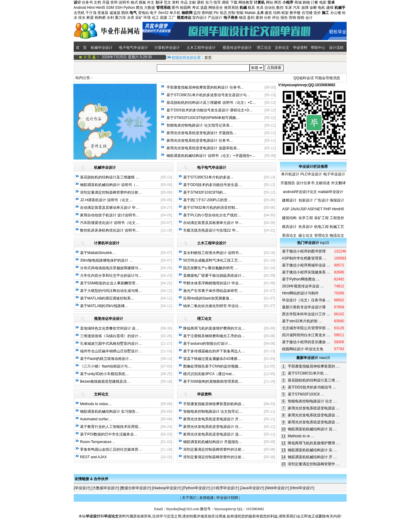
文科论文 (282, 48)
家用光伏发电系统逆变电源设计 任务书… (200, 141)
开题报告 (288, 183)
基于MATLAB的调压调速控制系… (107, 298)
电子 (153, 13)
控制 (232, 13)
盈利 (251, 18)
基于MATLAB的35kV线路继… (104, 306)
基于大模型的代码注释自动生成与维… (111, 291)
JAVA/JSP (299, 209)
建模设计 (289, 200)
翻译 (159, 2)
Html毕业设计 (302, 488)
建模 (330, 8)
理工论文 (264, 48)
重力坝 (120, 18)
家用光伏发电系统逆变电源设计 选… (213, 434)
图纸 (125, 13)
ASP (286, 209)
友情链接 (207, 498)
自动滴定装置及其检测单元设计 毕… (213, 223)
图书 (175, 8)
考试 (196, 8)
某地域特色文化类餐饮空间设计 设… (110, 328)
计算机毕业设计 (167, 48)
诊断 (313, 8)
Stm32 (163, 13)
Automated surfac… (96, 419)
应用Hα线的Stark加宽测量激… (208, 298)
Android (80, 8)
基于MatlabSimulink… (98, 253)
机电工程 (321, 227)
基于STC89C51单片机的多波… (208, 177)
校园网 (185, 8)
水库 (131, 18)
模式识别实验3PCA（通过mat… (209, 374)
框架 (285, 13)
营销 (292, 18)
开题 (106, 2)
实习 (209, 2)
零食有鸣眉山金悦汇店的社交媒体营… (111, 449)
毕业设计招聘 (227, 498)
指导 (217, 2)
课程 (200, 2)
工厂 (172, 18)
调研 (225, 2)
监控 (197, 13)
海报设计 (337, 200)
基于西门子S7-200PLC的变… (207, 200)
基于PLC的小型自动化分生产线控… (212, 215)
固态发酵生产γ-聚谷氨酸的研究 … (211, 268)
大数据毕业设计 (105, 488)
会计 (309, 18)
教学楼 (295, 13)
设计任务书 (305, 183)
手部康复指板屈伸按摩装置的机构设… (214, 404)
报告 (284, 18)
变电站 (143, 13)
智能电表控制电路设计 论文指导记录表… (200, 125)
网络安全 (216, 8)
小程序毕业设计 (225, 488)
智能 (240, 13)
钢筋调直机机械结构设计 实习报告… (110, 412)
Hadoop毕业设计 (167, 488)
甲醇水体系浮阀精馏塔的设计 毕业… (213, 283)
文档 (97, 2)
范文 (167, 2)
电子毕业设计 (334, 174)
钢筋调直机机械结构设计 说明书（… (110, 185)
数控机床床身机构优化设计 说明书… (110, 230)
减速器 (115, 13)
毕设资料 (300, 48)
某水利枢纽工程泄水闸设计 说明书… (213, 253)
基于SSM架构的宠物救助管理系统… (213, 381)
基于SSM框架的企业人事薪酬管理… (109, 283)
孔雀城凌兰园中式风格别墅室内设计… (111, 344)
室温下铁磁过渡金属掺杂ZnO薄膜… (212, 359)
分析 (267, 18)
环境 (147, 18)
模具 (251, 8)
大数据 (150, 8)
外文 (151, 2)
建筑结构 (289, 218)
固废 (164, 18)
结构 (277, 13)
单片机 (175, 13)
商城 (298, 2)
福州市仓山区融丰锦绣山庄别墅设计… (111, 351)
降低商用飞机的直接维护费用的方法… (214, 328)
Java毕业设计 (252, 488)
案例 (259, 18)
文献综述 (323, 183)
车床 (288, 8)
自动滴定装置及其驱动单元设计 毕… (110, 208)
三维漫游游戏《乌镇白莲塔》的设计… (111, 336)
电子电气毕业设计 (133, 48)
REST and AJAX (93, 457)
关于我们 (189, 498)
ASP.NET (315, 209)
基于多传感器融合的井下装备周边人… (214, 351)
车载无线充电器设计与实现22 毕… (211, 230)
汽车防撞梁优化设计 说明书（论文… (110, 223)
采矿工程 (321, 218)
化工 (156, 18)
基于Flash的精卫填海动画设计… (106, 359)
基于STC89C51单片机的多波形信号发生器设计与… (208, 95)
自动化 (270, 8)
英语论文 (289, 236)
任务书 (87, 2)
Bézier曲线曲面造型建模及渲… (105, 381)
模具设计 (289, 227)
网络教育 (246, 2)
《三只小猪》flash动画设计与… (106, 366)
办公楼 (336, 13)
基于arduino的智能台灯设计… (207, 344)
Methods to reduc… (96, 404)
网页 (278, 2)
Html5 (100, 8)
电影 (323, 2)
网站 (270, 2)
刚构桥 (100, 18)
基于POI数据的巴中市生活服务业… (109, 434)
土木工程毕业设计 (201, 48)
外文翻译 (338, 183)
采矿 (139, 18)
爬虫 (139, 8)
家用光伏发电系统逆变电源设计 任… (213, 427)
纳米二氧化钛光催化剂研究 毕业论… (213, 306)
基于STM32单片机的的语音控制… (211, 208)
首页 (208, 58)
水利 (110, 18)
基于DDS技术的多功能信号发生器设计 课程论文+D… (210, 110)
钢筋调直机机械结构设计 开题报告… (213, 442)
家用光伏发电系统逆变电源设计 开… (213, 419)
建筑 (268, 13)
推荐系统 (231, 8)
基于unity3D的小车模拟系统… (104, 374)
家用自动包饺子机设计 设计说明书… (110, 215)
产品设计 (215, 18)
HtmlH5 (338, 209)
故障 (305, 8)
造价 (317, 13)
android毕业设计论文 (300, 192)
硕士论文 (306, 236)
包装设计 (306, 200)
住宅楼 (307, 13)
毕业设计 (82, 488)
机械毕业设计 (102, 48)
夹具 (260, 8)
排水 (82, 18)
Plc (216, 13)
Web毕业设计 (277, 488)
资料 (176, 2)
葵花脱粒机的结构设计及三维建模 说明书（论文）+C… (211, 103)
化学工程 (306, 218)
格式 (134, 2)
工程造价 (337, 218)
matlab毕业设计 (331, 192)
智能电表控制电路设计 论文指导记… (213, 412)
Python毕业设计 (196, 488)
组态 (223, 13)
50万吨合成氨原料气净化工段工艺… (212, 260)
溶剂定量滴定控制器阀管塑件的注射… (111, 192)
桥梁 (90, 18)
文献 (192, 2)
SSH (119, 8)
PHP (327, 209)
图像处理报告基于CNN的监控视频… (213, 366)
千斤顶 (91, 13)
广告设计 (321, 200)
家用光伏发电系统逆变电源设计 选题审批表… (203, 148)
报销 (301, 18)
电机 (321, 8)
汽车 (297, 8)
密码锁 (207, 13)
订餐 (314, 2)
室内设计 (200, 18)
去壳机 (79, 13)
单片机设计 (290, 174)
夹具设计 (306, 227)
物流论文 (337, 236)
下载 (234, 2)
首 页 (81, 48)
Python (129, 8)
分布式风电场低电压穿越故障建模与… (111, 268)
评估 (276, 18)
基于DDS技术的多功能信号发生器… (212, 185)
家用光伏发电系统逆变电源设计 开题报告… (202, 133)
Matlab (250, 13)
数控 (280, 8)
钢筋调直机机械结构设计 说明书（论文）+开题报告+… (211, 156)
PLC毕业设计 (311, 174)
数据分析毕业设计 (136, 488)
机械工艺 (337, 227)
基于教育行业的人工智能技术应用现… (111, 427)
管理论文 (321, 236)
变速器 (103, 13)
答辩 (114, 2)
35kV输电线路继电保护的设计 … (107, 260)
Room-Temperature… (97, 442)
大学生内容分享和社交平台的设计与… (111, 276)
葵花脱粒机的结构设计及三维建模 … (110, 177)
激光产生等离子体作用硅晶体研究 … (213, 291)
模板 (143, 2)
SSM (110, 8)
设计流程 (337, 48)
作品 (184, 2)
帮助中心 (318, 48)
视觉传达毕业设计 (237, 48)
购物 (306, 2)
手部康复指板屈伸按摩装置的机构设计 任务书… (205, 87)
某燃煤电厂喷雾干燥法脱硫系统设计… (214, 276)
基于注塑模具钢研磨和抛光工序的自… (214, 336)
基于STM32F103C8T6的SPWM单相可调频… (203, 118)
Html (91, 8)
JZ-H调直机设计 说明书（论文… (106, 200)
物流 (243, 18)
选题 (204, 8)
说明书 (124, 2)
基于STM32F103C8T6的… (205, 192)
